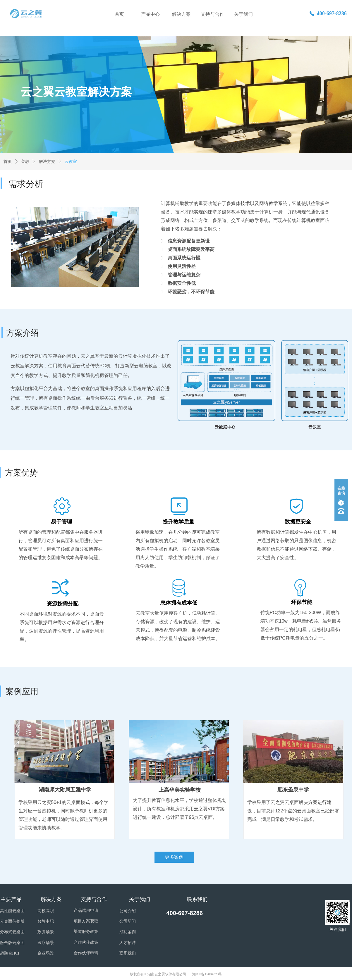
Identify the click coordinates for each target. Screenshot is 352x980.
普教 (25, 162)
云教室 (71, 162)
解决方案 (181, 14)
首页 (119, 14)
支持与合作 (212, 14)
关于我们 (243, 14)
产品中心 (150, 14)
